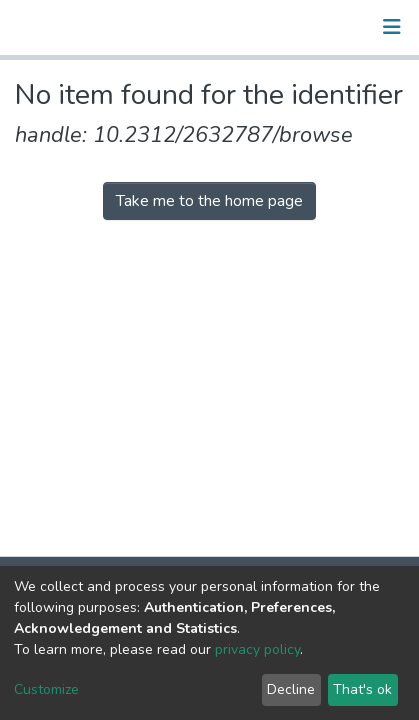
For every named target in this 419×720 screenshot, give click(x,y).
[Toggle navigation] (392, 27)
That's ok (362, 689)
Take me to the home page (209, 201)
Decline (291, 689)
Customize (46, 689)
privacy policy (257, 649)
